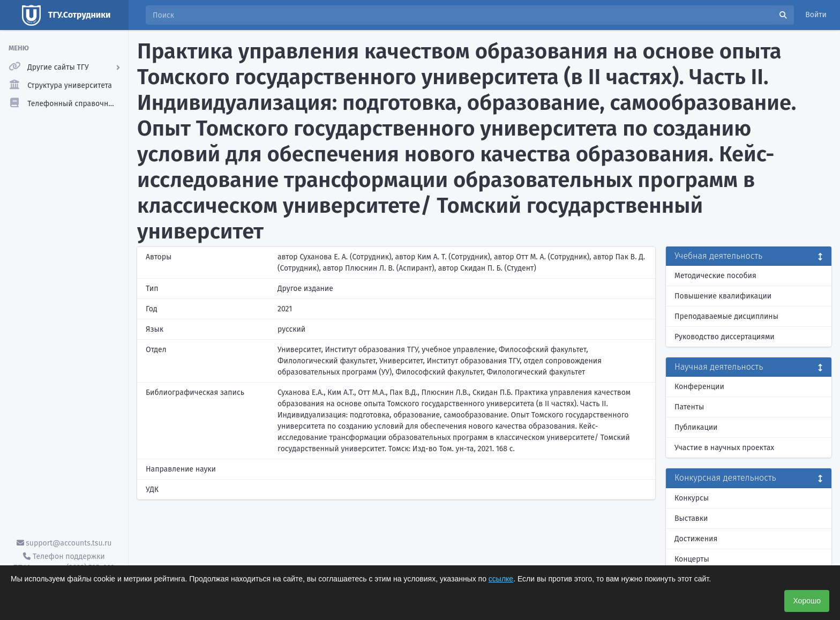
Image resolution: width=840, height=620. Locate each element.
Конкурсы (692, 498)
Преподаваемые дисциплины (726, 316)
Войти (816, 15)
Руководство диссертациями (725, 337)
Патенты (689, 407)
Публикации (696, 427)
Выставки (691, 518)
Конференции (699, 387)
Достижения (696, 539)
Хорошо (807, 601)
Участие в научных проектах (724, 448)
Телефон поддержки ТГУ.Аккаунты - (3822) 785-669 (64, 562)
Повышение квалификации (723, 296)
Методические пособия (715, 276)
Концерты (692, 559)
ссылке (501, 579)
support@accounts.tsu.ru (64, 543)
